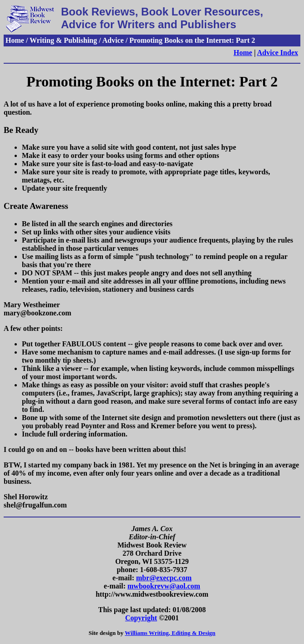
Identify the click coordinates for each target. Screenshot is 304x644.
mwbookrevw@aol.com (164, 586)
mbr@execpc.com (164, 578)
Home (243, 53)
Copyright (141, 618)
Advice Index (278, 53)
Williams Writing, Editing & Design (170, 633)
